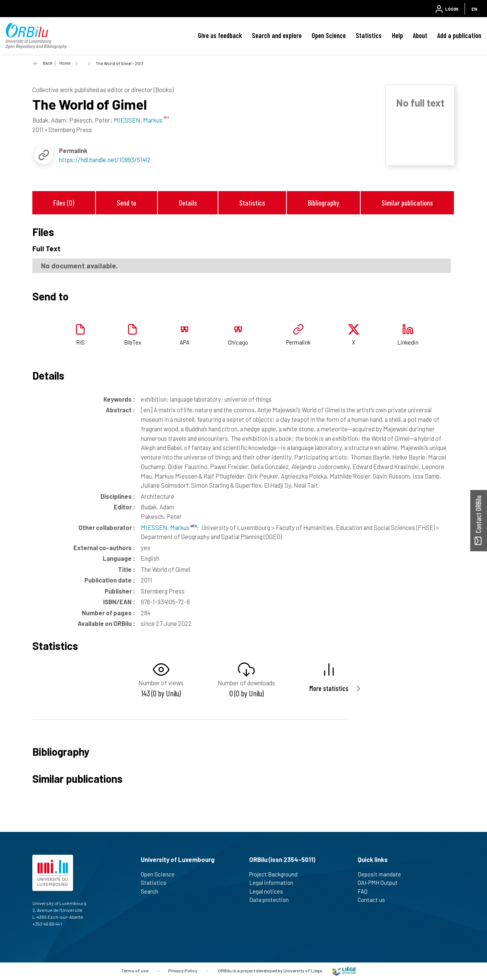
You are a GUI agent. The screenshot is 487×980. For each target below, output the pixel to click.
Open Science (329, 35)
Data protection (272, 900)
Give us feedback (220, 35)
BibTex (133, 342)
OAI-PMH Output (381, 883)
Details (188, 203)
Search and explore (277, 35)
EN (474, 9)
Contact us (375, 900)
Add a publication (459, 35)
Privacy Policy (183, 970)
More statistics (329, 688)
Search (153, 891)
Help (397, 35)
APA (185, 342)
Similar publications (407, 203)
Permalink (298, 342)
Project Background (277, 874)
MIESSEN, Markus (169, 527)
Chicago (238, 342)
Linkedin (408, 342)
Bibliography (323, 203)
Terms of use (135, 970)
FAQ (366, 891)
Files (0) (64, 203)
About (420, 35)
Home (65, 63)
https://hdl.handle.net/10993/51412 (105, 160)
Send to (127, 203)
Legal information (275, 883)
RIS (80, 342)
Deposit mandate (383, 874)
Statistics (369, 35)
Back (48, 63)
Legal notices (269, 891)
